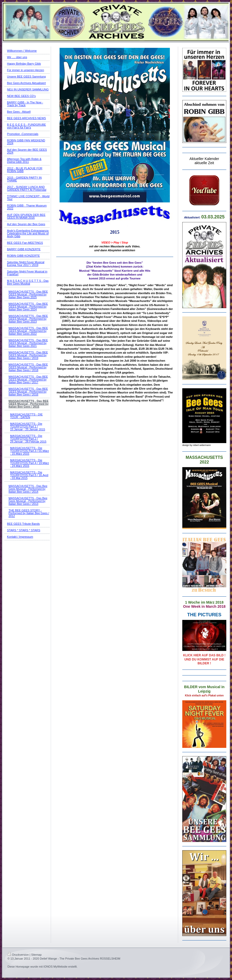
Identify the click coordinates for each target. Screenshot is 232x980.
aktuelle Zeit (204, 163)
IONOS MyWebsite (56, 967)
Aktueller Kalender (204, 159)
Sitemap (36, 955)
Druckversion (18, 955)
